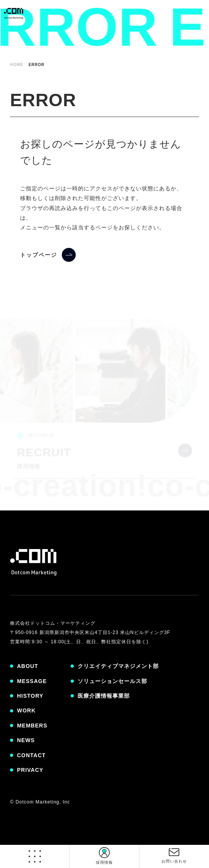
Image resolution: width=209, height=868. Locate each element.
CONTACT (31, 755)
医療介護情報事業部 (104, 696)
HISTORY (30, 696)
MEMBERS (32, 726)
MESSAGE (32, 681)
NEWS (26, 740)
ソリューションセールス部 (112, 681)
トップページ (39, 255)
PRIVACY (30, 770)
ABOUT (28, 666)
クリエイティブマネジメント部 (118, 666)
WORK (26, 710)
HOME (17, 65)
